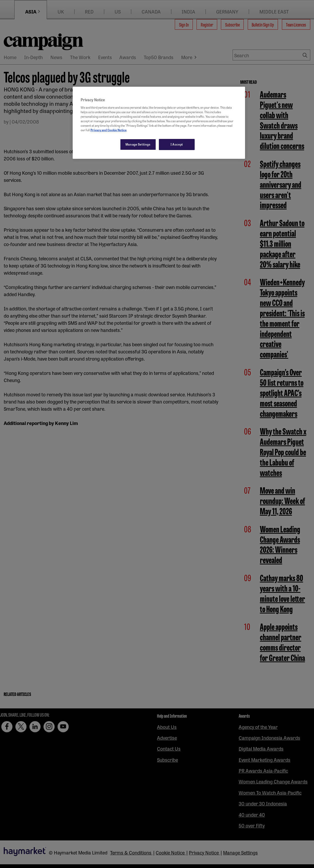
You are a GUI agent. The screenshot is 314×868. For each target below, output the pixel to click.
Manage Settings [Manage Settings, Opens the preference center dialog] (138, 144)
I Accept (177, 144)
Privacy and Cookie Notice (108, 130)
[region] (159, 123)
